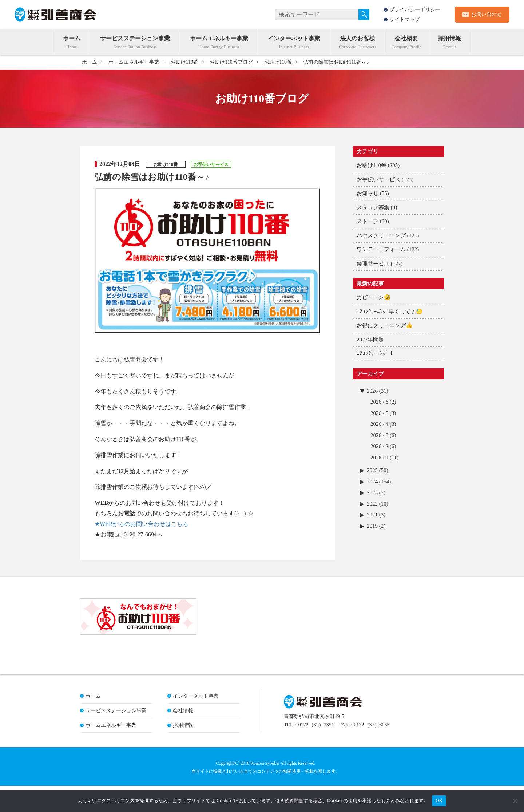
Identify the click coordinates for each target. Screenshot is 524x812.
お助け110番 (372, 165)
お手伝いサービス (378, 179)
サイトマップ (405, 19)
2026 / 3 (379, 435)
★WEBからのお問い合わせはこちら (142, 524)
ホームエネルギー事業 (219, 38)
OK (439, 801)
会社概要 (406, 38)
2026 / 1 (379, 458)
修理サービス (373, 264)
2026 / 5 (379, 413)
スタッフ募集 (373, 207)
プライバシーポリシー (415, 10)
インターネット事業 (294, 38)
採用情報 (449, 38)
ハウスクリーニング (381, 235)
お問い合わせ (487, 14)
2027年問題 (370, 340)
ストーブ (368, 221)
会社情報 (183, 737)
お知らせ (368, 193)
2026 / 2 (379, 446)
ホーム (72, 38)
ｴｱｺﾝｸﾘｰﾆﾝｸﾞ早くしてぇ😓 (390, 312)
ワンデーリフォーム (381, 249)
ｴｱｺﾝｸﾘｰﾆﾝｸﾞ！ (375, 353)
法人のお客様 (357, 38)
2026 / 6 (379, 402)
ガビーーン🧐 (374, 297)
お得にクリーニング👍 (385, 325)
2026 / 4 (379, 424)
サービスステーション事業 (135, 38)
